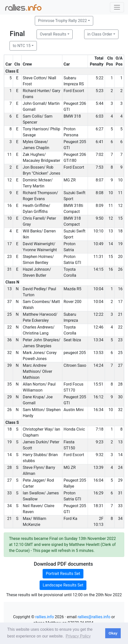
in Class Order (100, 34)
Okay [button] (113, 633)
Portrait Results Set (63, 574)
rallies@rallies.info (94, 617)
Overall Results (53, 34)
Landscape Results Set (63, 585)
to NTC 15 (22, 46)
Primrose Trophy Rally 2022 (62, 21)
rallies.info (45, 617)
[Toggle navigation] (117, 7)
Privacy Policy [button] (78, 636)
